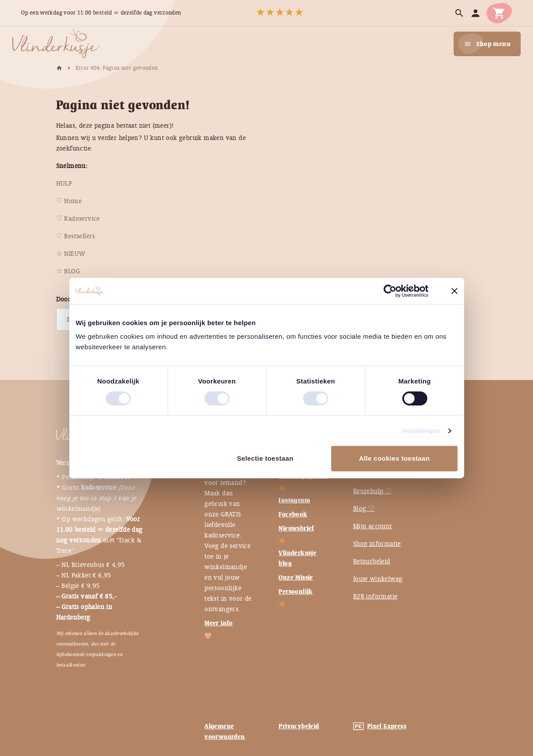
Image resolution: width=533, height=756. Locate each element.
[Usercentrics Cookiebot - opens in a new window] (397, 291)
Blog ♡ (364, 509)
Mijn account (373, 526)
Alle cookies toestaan (394, 458)
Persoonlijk (295, 591)
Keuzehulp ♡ (372, 491)
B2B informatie (376, 596)
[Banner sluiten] (454, 291)
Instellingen (421, 431)
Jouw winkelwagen (381, 579)
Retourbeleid (372, 561)
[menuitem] (64, 183)
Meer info (219, 623)
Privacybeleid (299, 726)
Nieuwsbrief (296, 528)
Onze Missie (296, 577)
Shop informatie (377, 544)
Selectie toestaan (265, 458)
